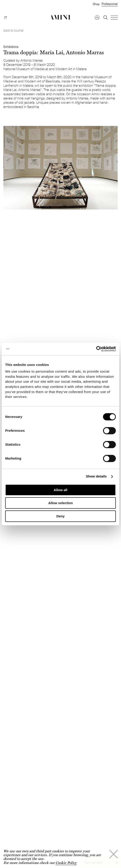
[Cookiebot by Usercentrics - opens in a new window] (96, 349)
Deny (61, 516)
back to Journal (13, 30)
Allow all (61, 490)
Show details (96, 476)
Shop (96, 4)
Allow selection (60, 503)
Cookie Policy (66, 863)
